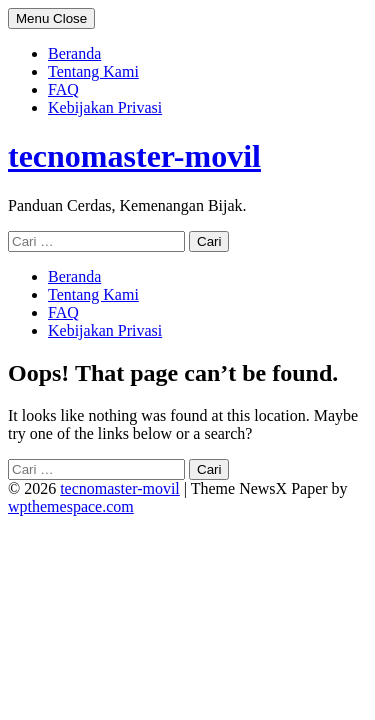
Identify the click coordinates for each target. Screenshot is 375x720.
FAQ (63, 89)
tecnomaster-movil (134, 156)
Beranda (74, 53)
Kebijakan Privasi (105, 107)
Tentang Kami (93, 71)
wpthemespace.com (71, 506)
